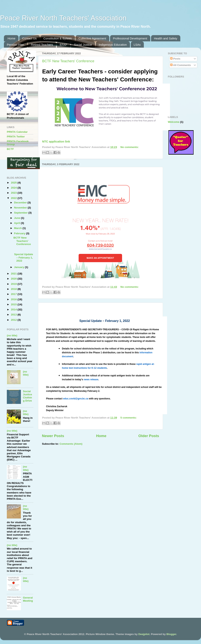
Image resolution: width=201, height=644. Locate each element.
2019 (14, 284)
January (20, 267)
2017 (14, 294)
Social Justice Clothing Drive (27, 396)
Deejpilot (144, 634)
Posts (175, 59)
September (21, 213)
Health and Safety (166, 38)
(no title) (12, 335)
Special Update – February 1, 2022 (23, 257)
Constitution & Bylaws (57, 38)
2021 (14, 274)
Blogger (171, 634)
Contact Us (29, 38)
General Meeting (28, 599)
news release (91, 379)
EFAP (63, 45)
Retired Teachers (42, 45)
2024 (14, 188)
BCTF (10, 149)
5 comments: (129, 418)
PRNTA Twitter (16, 137)
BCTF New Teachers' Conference (68, 61)
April (17, 223)
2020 (14, 279)
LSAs (137, 45)
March (18, 228)
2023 (14, 193)
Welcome (174, 122)
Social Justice (83, 45)
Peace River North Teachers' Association (63, 18)
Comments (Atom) (71, 444)
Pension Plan (15, 45)
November (21, 208)
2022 (14, 198)
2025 (14, 183)
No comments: (130, 147)
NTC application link (56, 142)
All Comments (181, 65)
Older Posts (149, 436)
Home (12, 38)
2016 (14, 299)
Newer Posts (53, 436)
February (20, 233)
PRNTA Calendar (17, 132)
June (17, 218)
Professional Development (130, 38)
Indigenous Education (113, 45)
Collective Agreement (92, 38)
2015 (14, 304)
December (21, 203)
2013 (14, 315)
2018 (14, 289)
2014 (14, 310)
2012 (14, 320)
